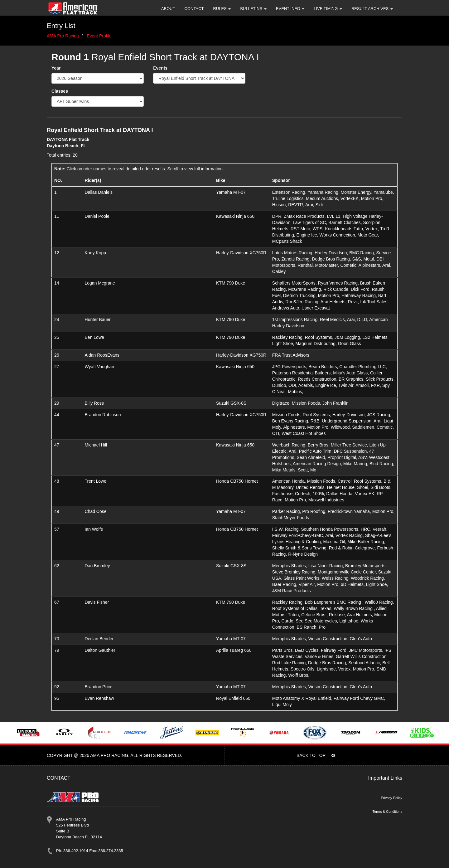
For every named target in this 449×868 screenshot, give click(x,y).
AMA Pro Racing (63, 36)
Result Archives (372, 9)
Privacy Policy (391, 798)
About (168, 9)
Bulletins (253, 9)
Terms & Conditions (387, 812)
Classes (60, 91)
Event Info (290, 9)
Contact (194, 9)
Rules (222, 9)
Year (56, 68)
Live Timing (328, 9)
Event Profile (99, 36)
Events (160, 68)
